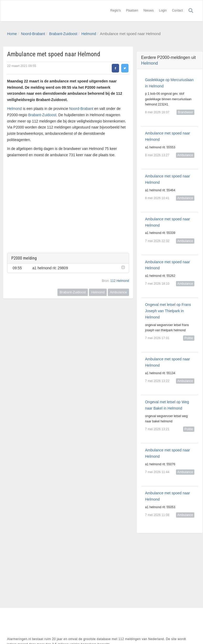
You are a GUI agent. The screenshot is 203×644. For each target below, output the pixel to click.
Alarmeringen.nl (39, 11)
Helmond (89, 34)
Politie (189, 338)
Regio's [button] (116, 10)
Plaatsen (132, 10)
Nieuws (149, 10)
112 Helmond (120, 281)
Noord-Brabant (33, 34)
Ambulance (118, 292)
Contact (177, 10)
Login (163, 10)
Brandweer (185, 112)
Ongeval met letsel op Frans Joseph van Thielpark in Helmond (168, 311)
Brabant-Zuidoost (63, 34)
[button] (122, 267)
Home (12, 34)
